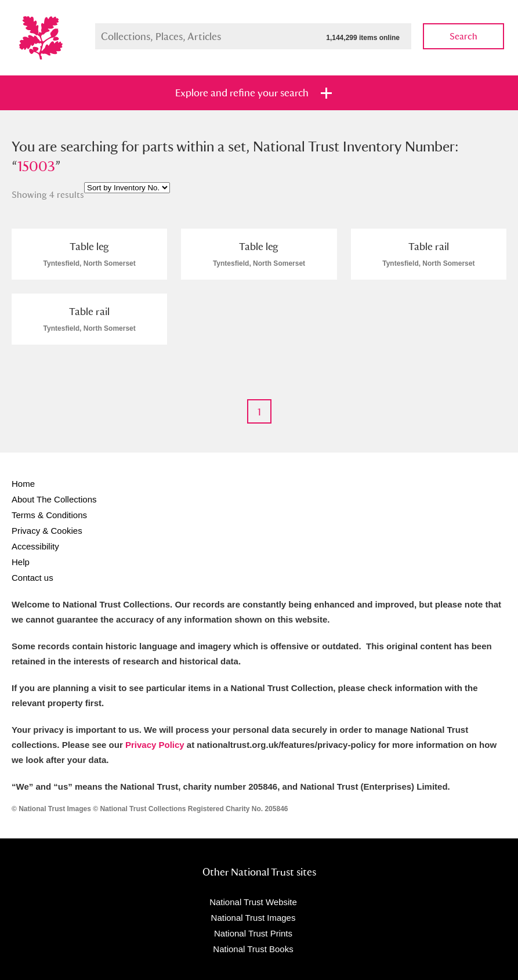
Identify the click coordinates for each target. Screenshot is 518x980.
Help (21, 562)
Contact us (32, 578)
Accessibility (35, 546)
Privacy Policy (155, 745)
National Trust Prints (253, 933)
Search (463, 36)
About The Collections (54, 499)
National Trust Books (253, 949)
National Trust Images (253, 918)
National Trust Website (253, 902)
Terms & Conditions (49, 515)
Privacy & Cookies (47, 531)
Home (23, 484)
